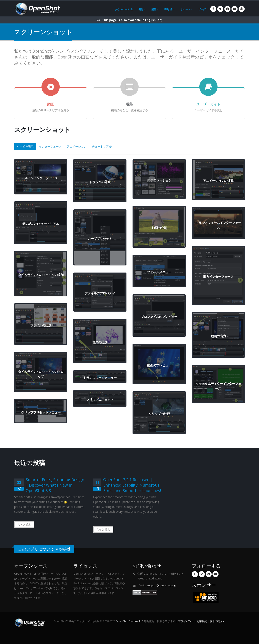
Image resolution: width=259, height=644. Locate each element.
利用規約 (202, 621)
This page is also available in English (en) (132, 20)
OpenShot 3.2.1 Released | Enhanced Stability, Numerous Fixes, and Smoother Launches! (132, 485)
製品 (154, 9)
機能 (141, 9)
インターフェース (50, 146)
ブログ (202, 9)
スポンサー (204, 585)
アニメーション (77, 146)
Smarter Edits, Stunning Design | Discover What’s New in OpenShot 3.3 (55, 485)
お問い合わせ (147, 566)
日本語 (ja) (217, 621)
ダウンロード (124, 9)
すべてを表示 (25, 146)
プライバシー (186, 621)
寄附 (168, 9)
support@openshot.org (161, 585)
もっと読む (24, 525)
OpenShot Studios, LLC (129, 621)
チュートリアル (102, 146)
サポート (185, 9)
